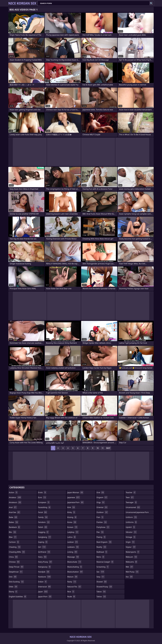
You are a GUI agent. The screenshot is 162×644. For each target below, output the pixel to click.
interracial (45, 587)
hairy (42, 557)
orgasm (102, 497)
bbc (13, 532)
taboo (101, 592)
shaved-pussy (104, 587)
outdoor (102, 512)
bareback (15, 527)
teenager (131, 502)
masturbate (74, 562)
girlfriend (44, 552)
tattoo (101, 597)
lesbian (73, 542)
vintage (131, 537)
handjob (44, 572)
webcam (131, 557)
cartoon (14, 542)
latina (72, 537)
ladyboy (73, 532)
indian (43, 582)
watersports (133, 552)
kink (71, 507)
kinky (71, 512)
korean (72, 527)
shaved (102, 582)
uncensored (133, 507)
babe (13, 517)
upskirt (130, 527)
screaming (103, 567)
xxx (129, 577)
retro (101, 557)
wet (129, 567)
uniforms (131, 522)
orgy (101, 502)
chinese (14, 562)
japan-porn (45, 597)
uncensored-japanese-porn (137, 513)
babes (14, 522)
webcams (132, 562)
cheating (15, 547)
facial (43, 512)
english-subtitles (18, 597)
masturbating (75, 567)
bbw (13, 537)
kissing (72, 517)
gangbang (45, 537)
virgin (130, 542)
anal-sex (15, 512)
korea (72, 522)
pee (100, 532)
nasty (72, 582)
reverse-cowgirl (105, 562)
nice (71, 592)
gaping (43, 542)
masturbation (75, 572)
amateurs (15, 502)
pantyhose (103, 527)
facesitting (44, 507)
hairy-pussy (45, 562)
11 (103, 448)
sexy (101, 577)
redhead (102, 552)
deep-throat (16, 567)
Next (108, 448)
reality (101, 547)
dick (13, 577)
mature (72, 577)
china (13, 557)
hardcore (45, 577)
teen (130, 497)
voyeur (131, 547)
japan (43, 592)
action (13, 492)
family (43, 517)
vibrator (131, 532)
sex (101, 572)
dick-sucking (16, 582)
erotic (42, 492)
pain (100, 517)
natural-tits (74, 587)
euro (42, 497)
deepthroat (16, 572)
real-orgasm (104, 542)
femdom (44, 522)
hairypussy (45, 567)
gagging (43, 532)
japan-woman (75, 492)
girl (42, 547)
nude (71, 597)
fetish (43, 527)
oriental (102, 507)
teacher (131, 492)
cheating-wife (17, 552)
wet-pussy (132, 572)
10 (98, 448)
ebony (13, 592)
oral (100, 492)
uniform (131, 517)
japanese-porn (76, 502)
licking (72, 552)
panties (102, 522)
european (44, 502)
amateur (15, 497)
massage (73, 557)
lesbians (73, 547)
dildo (13, 587)
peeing (101, 537)
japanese (74, 497)
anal (13, 507)
